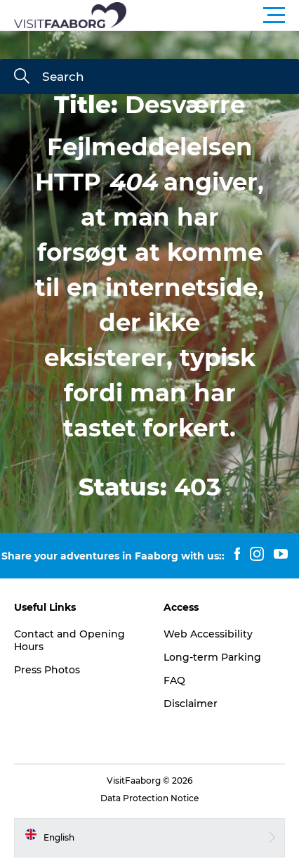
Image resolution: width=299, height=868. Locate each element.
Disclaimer (191, 704)
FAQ (174, 680)
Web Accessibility (208, 634)
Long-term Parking (212, 657)
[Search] (22, 77)
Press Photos (47, 670)
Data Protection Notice (149, 798)
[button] (213, 15)
